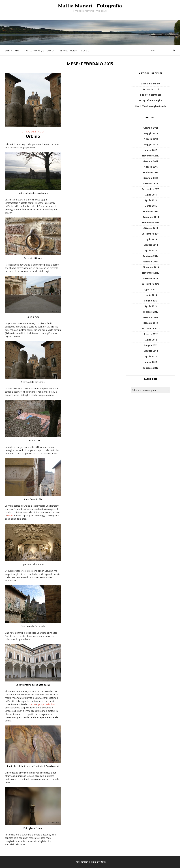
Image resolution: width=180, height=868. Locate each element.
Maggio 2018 (151, 144)
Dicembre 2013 (151, 267)
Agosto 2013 (151, 289)
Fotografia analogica (151, 100)
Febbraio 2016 (151, 172)
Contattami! (12, 51)
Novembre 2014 (151, 223)
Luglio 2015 (151, 195)
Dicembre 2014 (151, 217)
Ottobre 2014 (151, 228)
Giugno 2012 (151, 345)
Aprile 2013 (151, 306)
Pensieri (86, 51)
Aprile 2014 (151, 250)
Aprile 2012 (151, 356)
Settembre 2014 (151, 234)
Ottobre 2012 (151, 323)
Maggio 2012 (151, 351)
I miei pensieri (81, 862)
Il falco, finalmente (151, 95)
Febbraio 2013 (151, 312)
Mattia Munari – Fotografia (90, 6)
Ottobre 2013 (151, 278)
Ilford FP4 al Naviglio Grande (151, 106)
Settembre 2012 (151, 329)
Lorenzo (32, 704)
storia (10, 515)
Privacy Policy (68, 51)
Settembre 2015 (151, 189)
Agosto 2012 (151, 334)
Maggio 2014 (151, 245)
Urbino (33, 136)
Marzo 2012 (151, 362)
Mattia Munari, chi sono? (39, 51)
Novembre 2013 (151, 273)
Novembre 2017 (151, 156)
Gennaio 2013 (151, 317)
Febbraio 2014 (151, 256)
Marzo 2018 (151, 150)
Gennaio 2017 (151, 161)
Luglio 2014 (151, 239)
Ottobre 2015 (151, 183)
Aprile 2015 (151, 200)
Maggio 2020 (151, 133)
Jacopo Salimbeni (47, 704)
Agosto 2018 (151, 139)
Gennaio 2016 (151, 178)
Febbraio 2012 (151, 368)
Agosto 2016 (151, 167)
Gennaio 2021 (151, 128)
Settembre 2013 (151, 284)
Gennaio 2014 (151, 262)
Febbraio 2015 (151, 211)
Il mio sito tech (98, 862)
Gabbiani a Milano (151, 84)
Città (26, 132)
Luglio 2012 (151, 340)
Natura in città (151, 89)
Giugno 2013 (151, 301)
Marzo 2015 (151, 206)
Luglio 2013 (151, 295)
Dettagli (38, 132)
